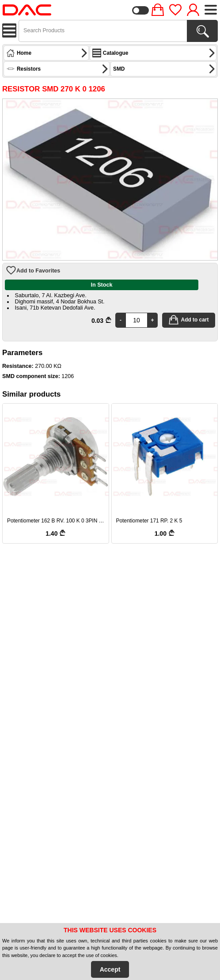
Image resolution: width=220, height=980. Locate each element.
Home (47, 53)
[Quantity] (137, 320)
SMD (164, 69)
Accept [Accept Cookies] (110, 969)
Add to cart (189, 320)
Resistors (57, 69)
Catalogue (154, 53)
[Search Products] (202, 31)
